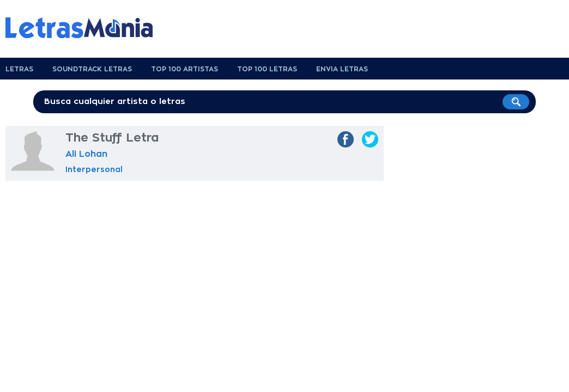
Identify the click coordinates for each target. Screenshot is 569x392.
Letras (19, 69)
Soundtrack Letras (92, 69)
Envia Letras (342, 69)
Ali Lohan (86, 154)
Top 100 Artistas (184, 69)
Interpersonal (94, 169)
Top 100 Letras (267, 69)
